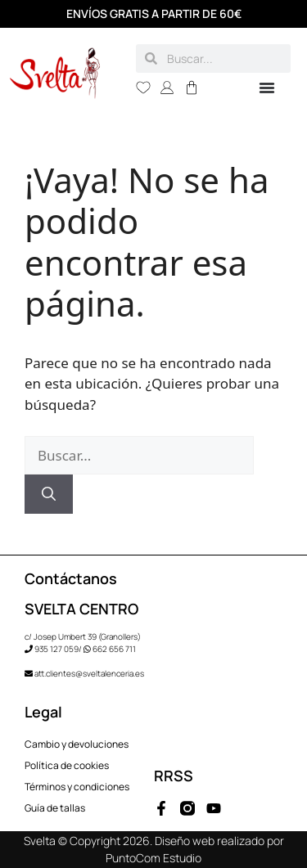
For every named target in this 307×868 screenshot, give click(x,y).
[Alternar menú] (267, 88)
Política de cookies (67, 765)
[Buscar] (49, 494)
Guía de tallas (55, 808)
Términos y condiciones (77, 787)
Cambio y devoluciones (77, 744)
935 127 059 (56, 649)
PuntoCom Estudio (153, 858)
